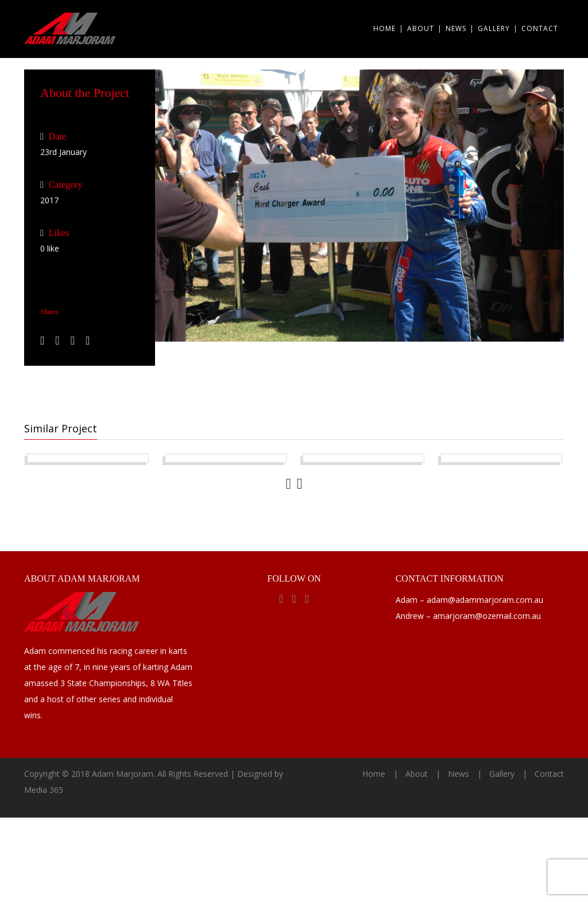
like (50, 248)
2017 (49, 200)
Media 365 (44, 874)
